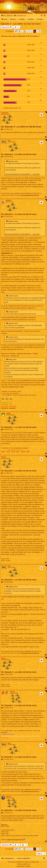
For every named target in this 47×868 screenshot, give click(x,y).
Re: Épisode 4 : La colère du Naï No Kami (21, 127)
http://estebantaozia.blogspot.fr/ (30, 195)
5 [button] (32, 31)
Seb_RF (9, 797)
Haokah (8, 413)
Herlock (4, 457)
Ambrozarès (5, 113)
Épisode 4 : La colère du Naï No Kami (21, 24)
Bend (9, 141)
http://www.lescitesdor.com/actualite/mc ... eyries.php (22, 174)
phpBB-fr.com (27, 864)
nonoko (12, 692)
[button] (16, 31)
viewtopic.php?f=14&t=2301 (15, 839)
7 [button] (37, 31)
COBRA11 (8, 200)
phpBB (18, 862)
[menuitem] (4, 16)
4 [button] (29, 31)
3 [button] (27, 31)
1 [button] (22, 31)
